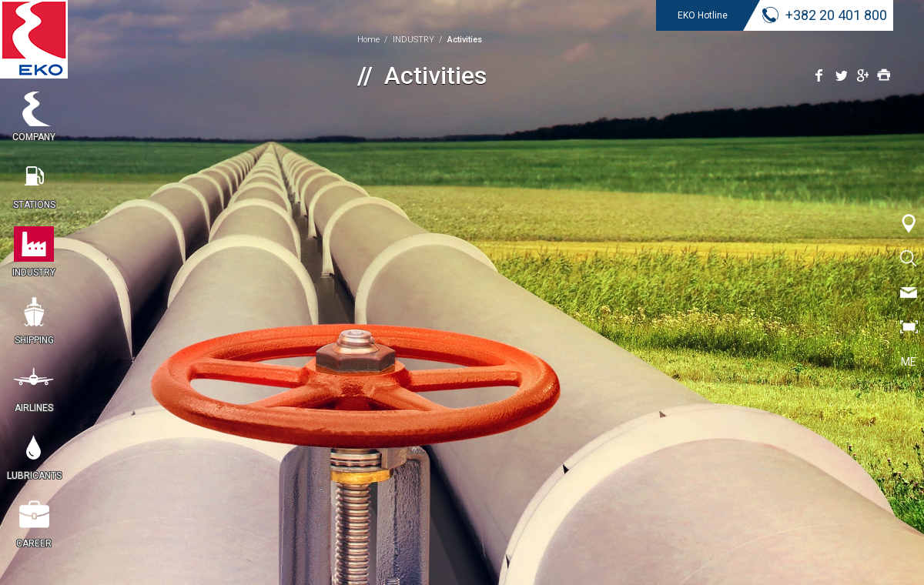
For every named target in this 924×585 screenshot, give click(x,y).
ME (909, 362)
